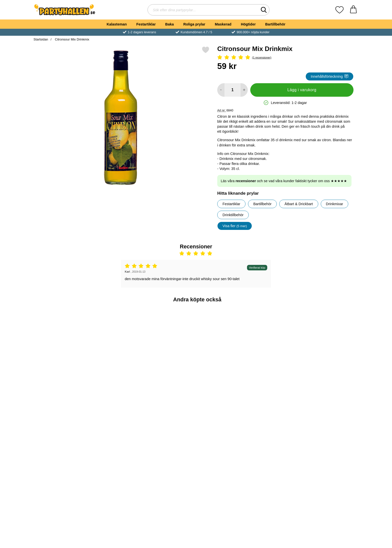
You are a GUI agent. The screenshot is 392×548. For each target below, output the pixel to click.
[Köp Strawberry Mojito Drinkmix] (277, 375)
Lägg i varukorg (302, 90)
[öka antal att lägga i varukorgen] (244, 90)
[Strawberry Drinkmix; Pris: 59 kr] (332, 339)
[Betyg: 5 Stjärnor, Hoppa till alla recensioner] (285, 58)
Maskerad (223, 24)
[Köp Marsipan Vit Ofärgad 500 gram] (60, 456)
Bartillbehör (275, 24)
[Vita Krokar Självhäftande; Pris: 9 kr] (223, 339)
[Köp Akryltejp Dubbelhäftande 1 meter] (223, 456)
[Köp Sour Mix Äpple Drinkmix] (169, 375)
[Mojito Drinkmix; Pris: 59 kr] (115, 339)
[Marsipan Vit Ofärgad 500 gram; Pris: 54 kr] (60, 421)
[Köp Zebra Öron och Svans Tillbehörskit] (169, 456)
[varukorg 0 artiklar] (353, 10)
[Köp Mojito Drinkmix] (114, 375)
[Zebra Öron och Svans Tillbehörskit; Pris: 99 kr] (169, 421)
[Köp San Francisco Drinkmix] (277, 456)
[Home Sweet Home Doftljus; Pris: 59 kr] (115, 421)
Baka (169, 24)
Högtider (248, 24)
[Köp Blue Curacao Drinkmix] (60, 375)
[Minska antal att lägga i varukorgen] (221, 90)
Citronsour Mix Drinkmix (72, 39)
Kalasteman (117, 24)
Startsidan (41, 39)
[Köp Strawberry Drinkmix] (332, 375)
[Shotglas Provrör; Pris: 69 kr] (332, 421)
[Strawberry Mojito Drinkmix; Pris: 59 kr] (278, 339)
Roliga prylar (194, 24)
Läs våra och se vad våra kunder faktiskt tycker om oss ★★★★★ (284, 181)
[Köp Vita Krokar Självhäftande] (223, 375)
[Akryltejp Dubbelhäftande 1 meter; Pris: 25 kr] (223, 421)
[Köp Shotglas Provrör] (332, 456)
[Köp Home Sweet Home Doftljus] (114, 456)
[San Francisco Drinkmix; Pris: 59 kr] (278, 421)
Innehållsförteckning (329, 76)
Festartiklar (146, 24)
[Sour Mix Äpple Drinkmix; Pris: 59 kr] (169, 339)
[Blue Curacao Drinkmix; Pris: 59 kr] (60, 339)
